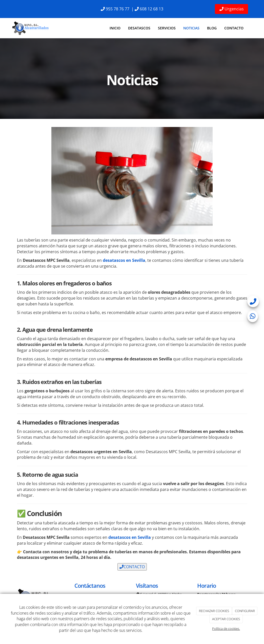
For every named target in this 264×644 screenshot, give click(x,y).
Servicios (167, 28)
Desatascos (139, 28)
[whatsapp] (253, 317)
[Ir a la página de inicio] (31, 28)
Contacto (234, 28)
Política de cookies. (226, 629)
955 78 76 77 (118, 9)
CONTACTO (132, 567)
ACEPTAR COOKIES (226, 619)
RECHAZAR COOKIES (214, 611)
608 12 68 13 (151, 9)
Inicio (115, 28)
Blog (212, 28)
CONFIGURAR (245, 611)
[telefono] (253, 303)
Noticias (191, 28)
